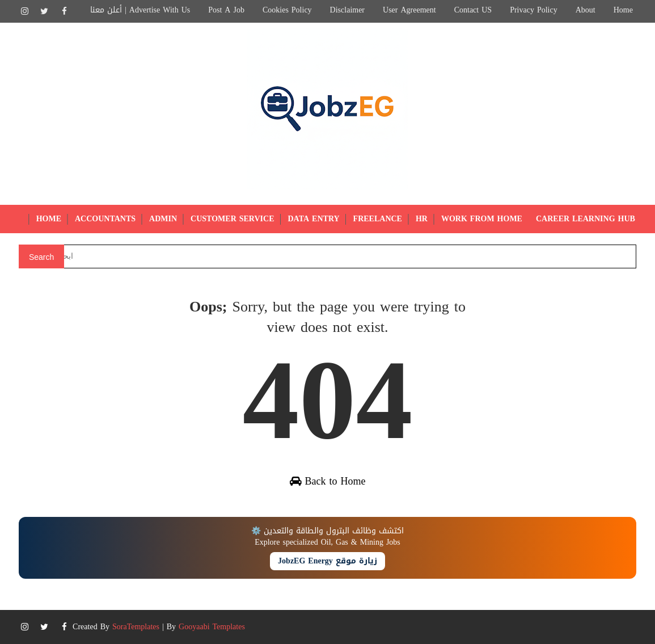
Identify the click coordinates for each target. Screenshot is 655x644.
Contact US (473, 10)
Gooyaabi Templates (212, 627)
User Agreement (409, 10)
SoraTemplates (136, 627)
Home (623, 10)
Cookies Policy (287, 10)
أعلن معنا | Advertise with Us (140, 10)
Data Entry (314, 219)
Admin (163, 219)
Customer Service (232, 219)
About (586, 10)
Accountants (105, 219)
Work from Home (482, 219)
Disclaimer (347, 10)
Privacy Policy (534, 10)
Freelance (378, 219)
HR (422, 219)
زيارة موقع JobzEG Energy (327, 561)
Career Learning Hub (586, 219)
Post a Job (226, 10)
